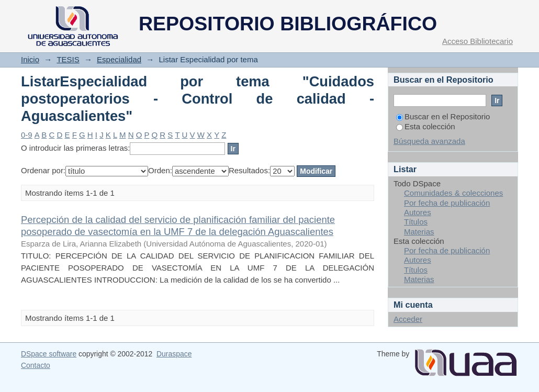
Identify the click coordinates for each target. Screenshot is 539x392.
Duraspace (174, 354)
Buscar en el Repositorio (443, 116)
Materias (419, 232)
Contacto (36, 365)
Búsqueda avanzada (429, 141)
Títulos (416, 222)
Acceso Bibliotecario (478, 41)
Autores (418, 212)
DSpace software (49, 354)
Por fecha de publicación (447, 203)
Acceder (408, 319)
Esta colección (426, 126)
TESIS (68, 59)
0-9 (27, 135)
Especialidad (119, 59)
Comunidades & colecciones (453, 193)
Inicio (30, 59)
